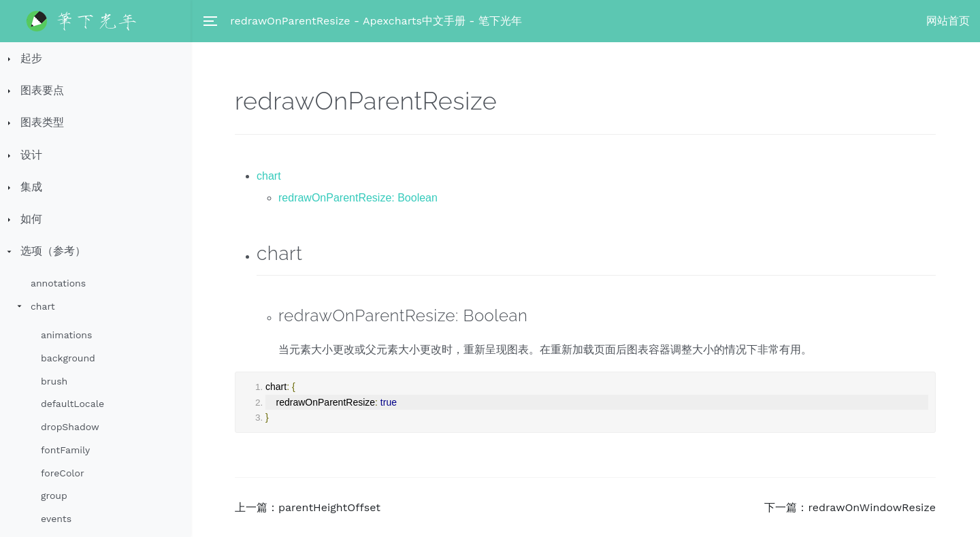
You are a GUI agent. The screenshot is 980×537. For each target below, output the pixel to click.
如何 (31, 219)
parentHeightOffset (329, 507)
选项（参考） (53, 251)
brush (54, 381)
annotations (58, 283)
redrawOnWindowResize (872, 507)
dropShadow (70, 427)
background (68, 358)
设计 (31, 155)
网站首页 (948, 21)
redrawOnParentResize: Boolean (358, 198)
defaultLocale (72, 404)
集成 (31, 187)
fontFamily (65, 450)
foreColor (63, 473)
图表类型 (42, 122)
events (56, 519)
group (54, 495)
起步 (31, 58)
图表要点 (42, 90)
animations (66, 335)
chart (43, 306)
